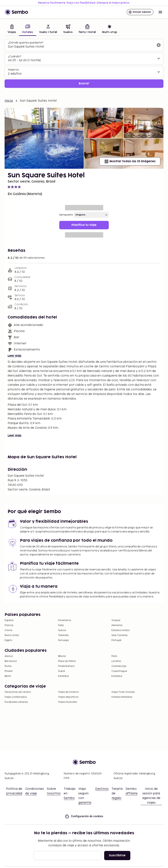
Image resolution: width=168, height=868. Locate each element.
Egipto (8, 640)
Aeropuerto (66, 215)
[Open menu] (160, 12)
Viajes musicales (68, 702)
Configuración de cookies (84, 816)
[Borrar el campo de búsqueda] (159, 45)
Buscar (84, 84)
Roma (8, 666)
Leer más (15, 356)
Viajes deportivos (68, 697)
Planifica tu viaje (84, 225)
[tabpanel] (84, 63)
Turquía (116, 620)
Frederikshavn (66, 666)
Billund (62, 656)
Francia (9, 625)
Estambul (63, 676)
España (9, 620)
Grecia (8, 630)
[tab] (12, 29)
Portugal (116, 640)
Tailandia (63, 635)
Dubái (62, 671)
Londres (116, 661)
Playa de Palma (67, 661)
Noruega (63, 640)
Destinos (102, 789)
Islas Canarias (119, 635)
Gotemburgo (119, 666)
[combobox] (81, 47)
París (114, 656)
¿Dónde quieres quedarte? (26, 43)
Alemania (117, 625)
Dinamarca (65, 620)
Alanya (9, 656)
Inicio (9, 101)
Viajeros (13, 70)
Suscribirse (117, 855)
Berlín (8, 676)
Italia (61, 625)
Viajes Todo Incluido (123, 692)
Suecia (62, 630)
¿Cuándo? (14, 56)
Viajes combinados (16, 697)
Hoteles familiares (122, 697)
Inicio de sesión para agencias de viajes (151, 796)
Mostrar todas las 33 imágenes (130, 161)
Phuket (9, 671)
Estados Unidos (121, 630)
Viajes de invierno (69, 692)
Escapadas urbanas (16, 702)
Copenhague (119, 671)
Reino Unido (12, 635)
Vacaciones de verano (18, 692)
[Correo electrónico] (67, 856)
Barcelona (11, 661)
